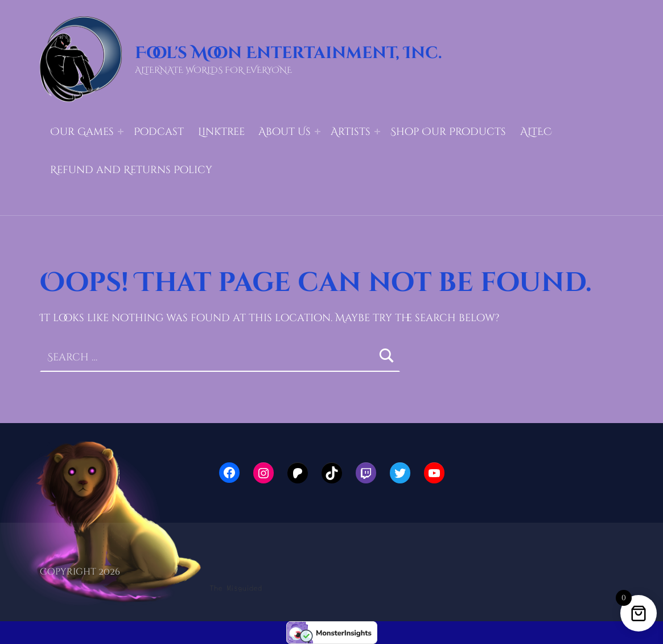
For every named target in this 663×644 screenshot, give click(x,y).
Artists (351, 132)
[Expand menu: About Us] (318, 132)
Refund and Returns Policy (131, 170)
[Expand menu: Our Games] (121, 132)
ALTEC (536, 132)
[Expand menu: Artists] (377, 132)
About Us (285, 132)
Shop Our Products (448, 132)
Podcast (159, 132)
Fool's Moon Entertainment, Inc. (288, 53)
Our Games (82, 132)
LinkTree (221, 132)
